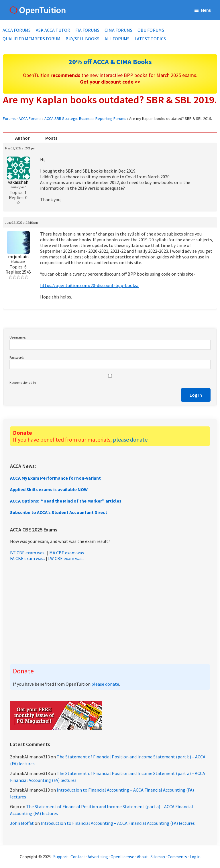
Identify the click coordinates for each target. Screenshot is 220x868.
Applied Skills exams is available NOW (49, 489)
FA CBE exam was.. (27, 558)
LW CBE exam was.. (66, 558)
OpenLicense (123, 857)
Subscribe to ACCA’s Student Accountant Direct (59, 512)
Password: (17, 357)
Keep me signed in (23, 382)
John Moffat (22, 823)
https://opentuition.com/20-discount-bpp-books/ (89, 285)
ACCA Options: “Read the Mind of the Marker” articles (66, 501)
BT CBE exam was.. (28, 553)
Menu (206, 10)
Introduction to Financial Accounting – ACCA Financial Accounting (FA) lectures (118, 823)
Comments (178, 857)
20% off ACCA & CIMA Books (110, 62)
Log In (196, 395)
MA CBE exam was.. (67, 553)
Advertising (98, 857)
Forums (9, 118)
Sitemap (158, 857)
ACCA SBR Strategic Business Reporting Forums (85, 118)
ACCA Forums (30, 118)
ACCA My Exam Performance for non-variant (55, 478)
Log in (195, 857)
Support (61, 857)
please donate (130, 439)
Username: (18, 337)
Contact (78, 857)
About (142, 857)
